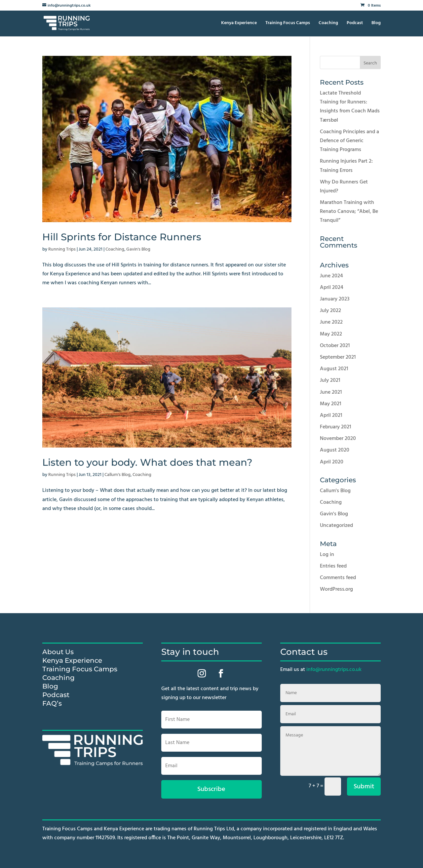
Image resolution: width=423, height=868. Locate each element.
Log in (327, 555)
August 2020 (335, 450)
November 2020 (338, 439)
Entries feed (333, 566)
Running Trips (62, 249)
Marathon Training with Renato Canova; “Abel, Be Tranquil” (349, 212)
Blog (376, 24)
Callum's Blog (117, 475)
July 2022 (330, 311)
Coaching (328, 24)
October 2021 (335, 346)
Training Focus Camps (288, 24)
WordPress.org (336, 589)
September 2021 (338, 357)
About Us (58, 652)
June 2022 (331, 322)
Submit (364, 787)
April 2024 (332, 288)
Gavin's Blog (138, 249)
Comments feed (338, 578)
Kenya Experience (239, 24)
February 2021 (335, 427)
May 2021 (330, 404)
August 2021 (334, 369)
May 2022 (331, 334)
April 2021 (331, 415)
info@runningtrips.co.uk (334, 670)
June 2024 (331, 276)
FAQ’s (52, 703)
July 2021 (330, 380)
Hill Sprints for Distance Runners (122, 237)
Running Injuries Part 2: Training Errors (346, 166)
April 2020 (332, 462)
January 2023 (335, 299)
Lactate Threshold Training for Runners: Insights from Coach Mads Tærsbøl (350, 107)
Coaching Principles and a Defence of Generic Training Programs (349, 141)
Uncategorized (336, 526)
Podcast (355, 24)
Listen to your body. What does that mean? (147, 462)
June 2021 (331, 392)
